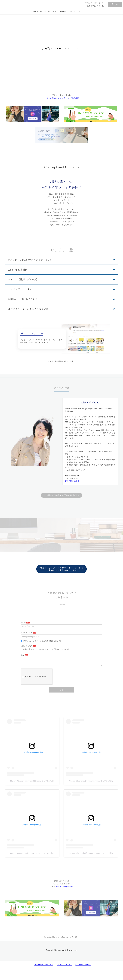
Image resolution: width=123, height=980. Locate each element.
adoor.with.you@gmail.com (64, 899)
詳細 (22, 665)
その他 (65, 660)
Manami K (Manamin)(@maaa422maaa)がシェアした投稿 (32, 794)
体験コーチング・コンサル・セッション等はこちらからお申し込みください (62, 580)
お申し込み (43, 660)
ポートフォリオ (85, 11)
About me (64, 11)
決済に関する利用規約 (83, 967)
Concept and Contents (41, 11)
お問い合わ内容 (27, 656)
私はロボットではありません (34, 689)
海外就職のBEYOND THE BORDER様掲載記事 (62, 505)
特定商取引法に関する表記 (44, 967)
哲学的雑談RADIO (72, 492)
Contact (115, 4)
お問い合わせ (28, 660)
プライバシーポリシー (64, 967)
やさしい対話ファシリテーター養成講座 (62, 109)
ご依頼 (55, 660)
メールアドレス (26, 643)
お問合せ (73, 11)
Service (55, 11)
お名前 (23, 633)
